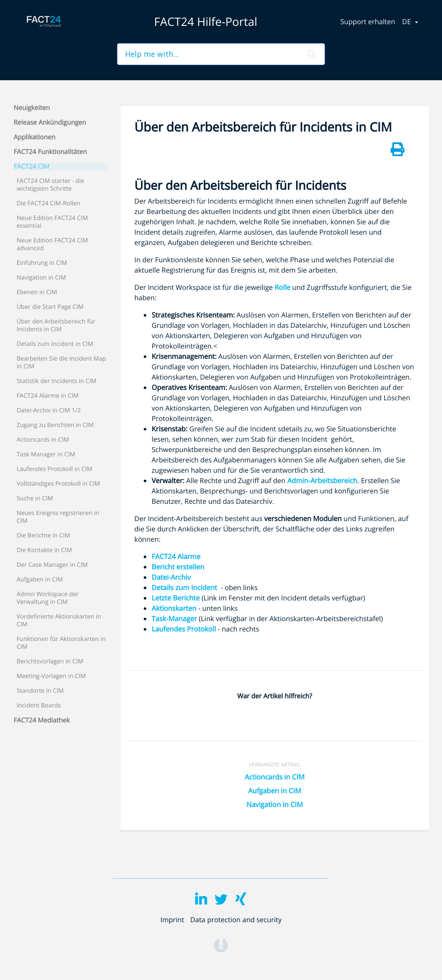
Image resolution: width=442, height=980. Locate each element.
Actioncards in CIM (275, 777)
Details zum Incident (186, 587)
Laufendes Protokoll (184, 629)
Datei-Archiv (171, 577)
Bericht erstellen (178, 567)
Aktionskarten (174, 608)
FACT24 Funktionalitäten (51, 152)
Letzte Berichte (175, 598)
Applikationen (35, 137)
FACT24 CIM (32, 166)
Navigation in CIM (275, 804)
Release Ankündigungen (50, 122)
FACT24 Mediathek (42, 720)
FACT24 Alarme (176, 556)
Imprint (172, 920)
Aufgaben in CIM (275, 791)
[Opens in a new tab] (221, 945)
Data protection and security (236, 920)
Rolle (283, 287)
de (408, 22)
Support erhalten (368, 22)
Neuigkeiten (32, 108)
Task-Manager (174, 619)
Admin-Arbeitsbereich (322, 481)
